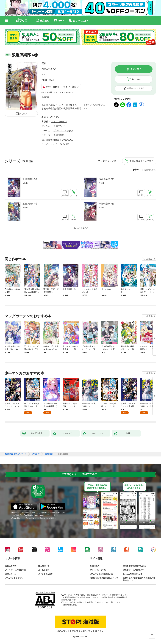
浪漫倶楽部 (59, 135)
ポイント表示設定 (46, 574)
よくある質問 (44, 570)
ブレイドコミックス (63, 131)
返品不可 (45, 97)
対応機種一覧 (44, 566)
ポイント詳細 (70, 87)
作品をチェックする (136, 88)
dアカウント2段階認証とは (101, 574)
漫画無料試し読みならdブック (15, 454)
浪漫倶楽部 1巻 (30, 179)
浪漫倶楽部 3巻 (30, 204)
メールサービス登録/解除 (16, 570)
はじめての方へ (12, 566)
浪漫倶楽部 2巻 (106, 179)
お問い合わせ (11, 574)
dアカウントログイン (14, 578)
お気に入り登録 (108, 161)
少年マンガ (59, 126)
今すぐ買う (136, 69)
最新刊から (150, 170)
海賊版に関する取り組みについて (104, 578)
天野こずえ (47, 69)
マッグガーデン (59, 122)
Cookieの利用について (133, 574)
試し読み (23, 114)
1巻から (137, 170)
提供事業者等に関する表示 (134, 566)
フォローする (55, 69)
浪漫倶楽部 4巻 (106, 204)
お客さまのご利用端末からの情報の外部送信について (139, 579)
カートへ (136, 79)
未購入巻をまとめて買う (142, 161)
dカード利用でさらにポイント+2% (56, 92)
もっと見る (148, 259)
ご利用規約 (95, 566)
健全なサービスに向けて (133, 570)
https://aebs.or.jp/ (70, 605)
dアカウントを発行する (69, 631)
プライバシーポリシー (99, 570)
